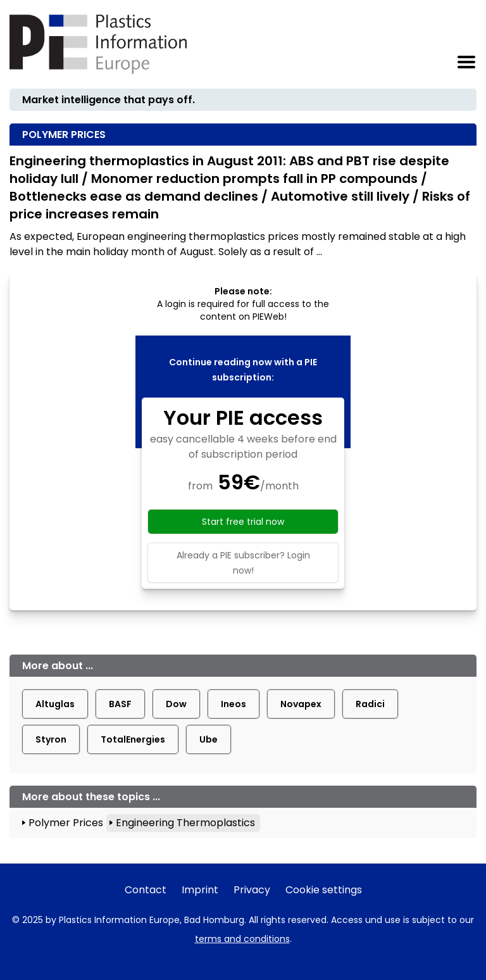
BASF (120, 704)
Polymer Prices (66, 823)
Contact (146, 890)
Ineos (234, 704)
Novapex (301, 704)
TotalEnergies (133, 739)
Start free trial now (243, 522)
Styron (51, 739)
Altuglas (55, 704)
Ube (209, 739)
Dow (176, 704)
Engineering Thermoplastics (185, 823)
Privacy (252, 890)
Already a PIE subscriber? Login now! (243, 563)
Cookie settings (324, 890)
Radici (370, 704)
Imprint (200, 890)
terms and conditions (242, 939)
